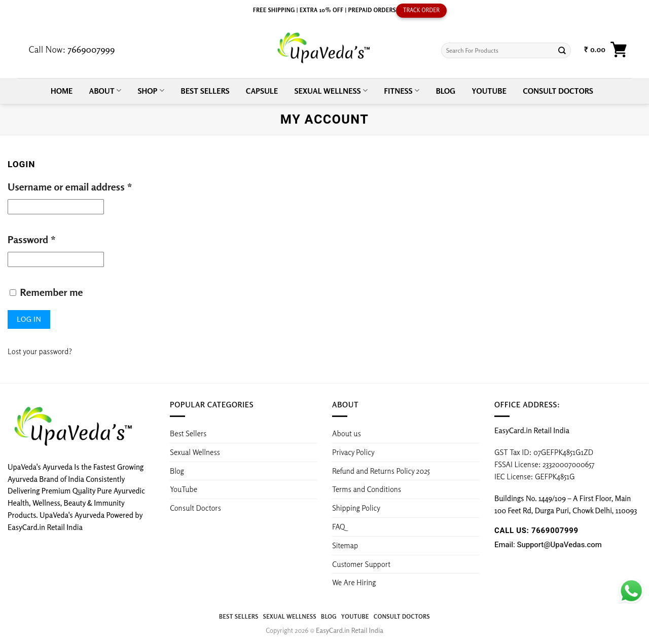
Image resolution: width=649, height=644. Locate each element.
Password (32, 239)
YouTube (490, 91)
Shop (151, 90)
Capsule (262, 91)
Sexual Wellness (331, 90)
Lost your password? (40, 351)
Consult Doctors (558, 91)
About (105, 90)
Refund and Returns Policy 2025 (381, 471)
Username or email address (70, 187)
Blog (446, 91)
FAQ (339, 526)
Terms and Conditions (367, 489)
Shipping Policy (357, 508)
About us (347, 433)
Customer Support (361, 564)
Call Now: (71, 49)
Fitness (402, 90)
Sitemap (345, 545)
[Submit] (562, 50)
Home (62, 91)
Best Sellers (205, 91)
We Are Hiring (354, 582)
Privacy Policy (353, 452)
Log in (29, 319)
